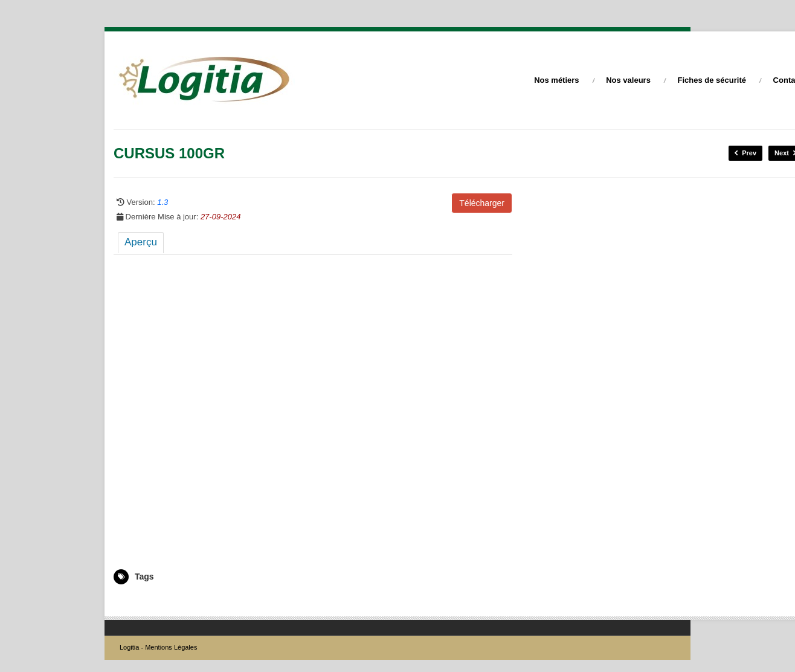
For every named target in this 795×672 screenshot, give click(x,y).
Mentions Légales (171, 647)
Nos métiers (556, 80)
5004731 (128, 602)
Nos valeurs (628, 80)
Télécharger (482, 203)
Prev (745, 153)
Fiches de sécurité (712, 80)
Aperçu (141, 242)
